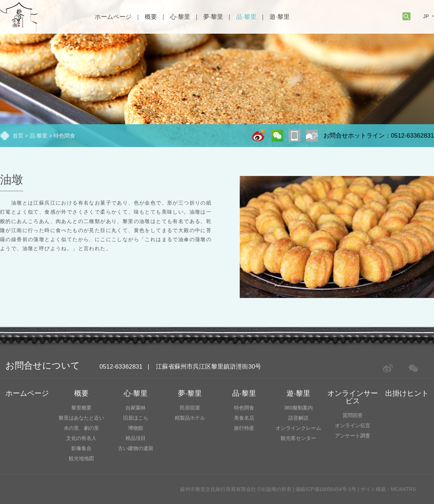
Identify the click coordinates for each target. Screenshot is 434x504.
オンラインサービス (353, 397)
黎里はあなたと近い (81, 418)
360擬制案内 (298, 408)
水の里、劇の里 (81, 428)
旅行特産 (244, 428)
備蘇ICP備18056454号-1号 (326, 489)
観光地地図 (81, 458)
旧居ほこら (136, 418)
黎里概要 (81, 408)
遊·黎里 (280, 17)
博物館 (136, 428)
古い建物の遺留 (136, 448)
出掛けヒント (407, 393)
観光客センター (298, 438)
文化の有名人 (81, 438)
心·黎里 (180, 17)
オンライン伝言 (353, 425)
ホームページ (113, 17)
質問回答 (353, 415)
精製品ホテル (190, 418)
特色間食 (64, 136)
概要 (151, 17)
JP (426, 16)
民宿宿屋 (190, 408)
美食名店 (244, 418)
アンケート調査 (353, 436)
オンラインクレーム (298, 428)
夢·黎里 (213, 17)
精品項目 (136, 438)
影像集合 (81, 448)
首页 (18, 136)
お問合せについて (43, 365)
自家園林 (136, 408)
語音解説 (298, 418)
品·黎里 (246, 17)
